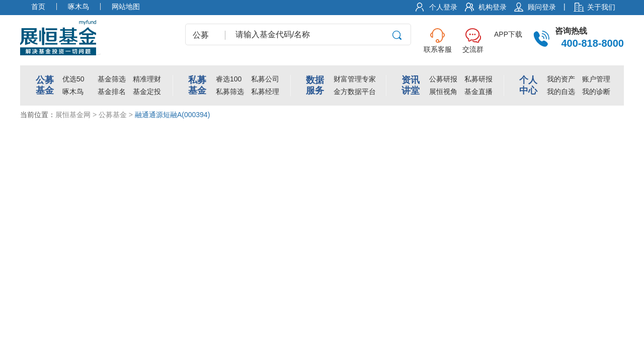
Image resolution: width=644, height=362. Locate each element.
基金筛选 (112, 79)
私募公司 (265, 79)
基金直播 (478, 92)
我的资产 (561, 79)
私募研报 (478, 79)
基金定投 (147, 92)
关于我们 (601, 7)
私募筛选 (230, 92)
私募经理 (265, 92)
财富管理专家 (355, 79)
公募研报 (443, 79)
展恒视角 (443, 92)
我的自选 (561, 92)
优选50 (73, 79)
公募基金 (113, 115)
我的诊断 (596, 92)
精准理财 (147, 79)
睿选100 (229, 79)
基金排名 (112, 92)
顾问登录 (542, 7)
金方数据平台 (355, 92)
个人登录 (443, 7)
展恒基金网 (73, 115)
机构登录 (493, 7)
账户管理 (596, 79)
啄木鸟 (73, 92)
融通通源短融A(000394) (172, 115)
